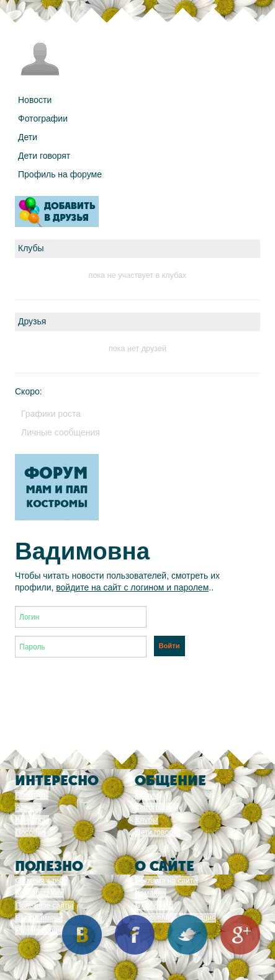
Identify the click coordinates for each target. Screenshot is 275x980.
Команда (151, 893)
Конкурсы (32, 820)
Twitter (187, 935)
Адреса (28, 808)
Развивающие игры (49, 930)
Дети (28, 137)
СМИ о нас (154, 906)
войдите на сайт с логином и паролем (132, 587)
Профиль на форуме (60, 174)
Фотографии (43, 118)
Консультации (39, 893)
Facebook (135, 935)
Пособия (30, 832)
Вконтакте (82, 935)
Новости (35, 100)
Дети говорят (44, 156)
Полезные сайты (44, 906)
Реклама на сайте (166, 881)
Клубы (147, 820)
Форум (147, 795)
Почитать (32, 795)
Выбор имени (39, 918)
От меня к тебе (41, 881)
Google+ (240, 935)
